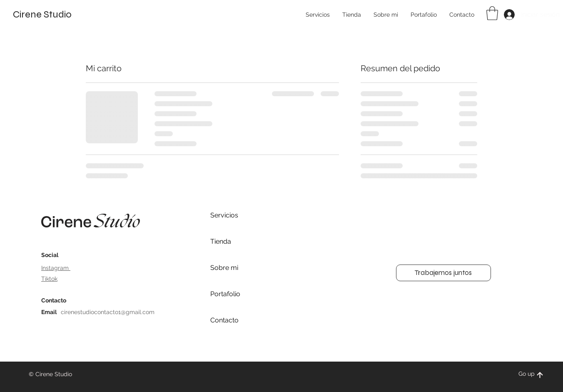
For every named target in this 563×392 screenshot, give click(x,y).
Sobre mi (224, 268)
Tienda (221, 241)
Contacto (224, 320)
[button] (492, 13)
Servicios (224, 215)
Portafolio (225, 294)
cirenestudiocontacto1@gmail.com (108, 312)
